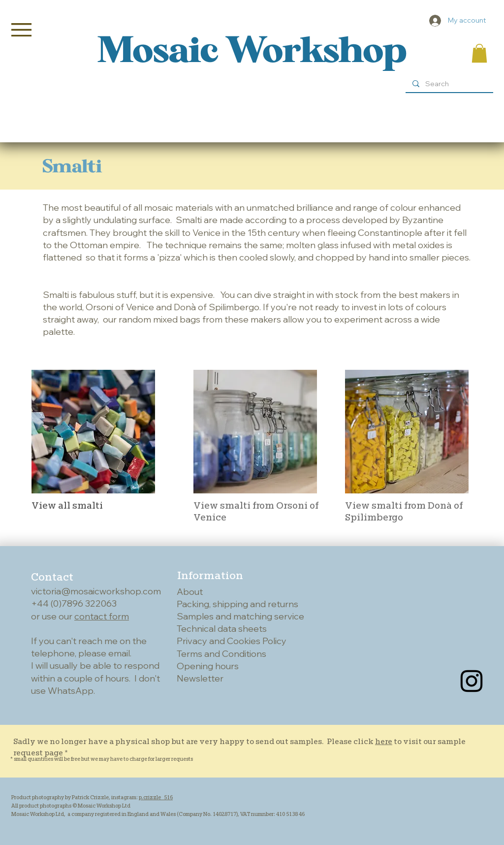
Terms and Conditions (221, 654)
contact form (102, 616)
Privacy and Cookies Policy (232, 641)
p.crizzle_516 (156, 797)
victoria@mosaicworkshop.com (96, 591)
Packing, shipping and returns (237, 604)
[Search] (449, 84)
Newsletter (200, 678)
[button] (21, 30)
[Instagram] (472, 681)
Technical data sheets (222, 629)
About (190, 592)
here (384, 741)
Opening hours (208, 666)
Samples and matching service (240, 616)
